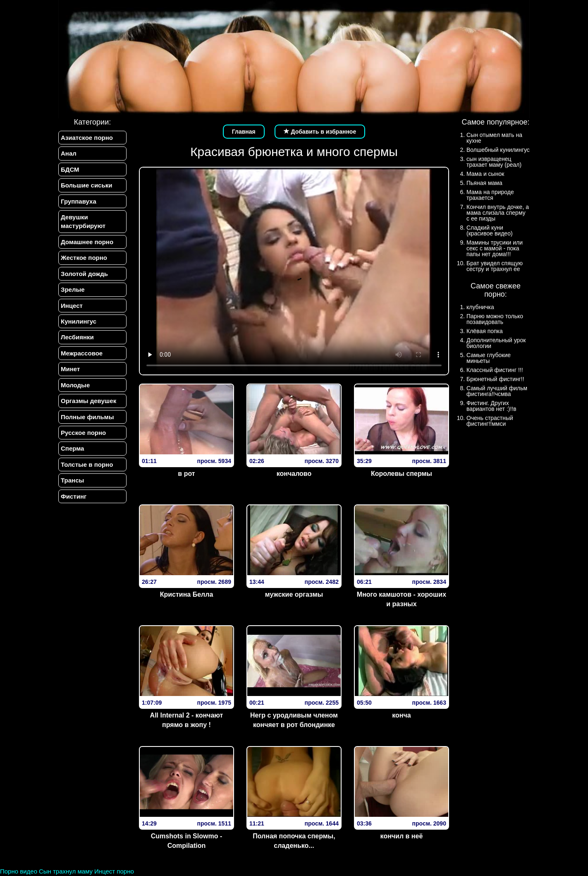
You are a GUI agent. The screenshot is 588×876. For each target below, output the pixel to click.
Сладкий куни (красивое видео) (490, 230)
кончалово (294, 474)
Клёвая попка (485, 331)
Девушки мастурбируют (83, 221)
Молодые (75, 385)
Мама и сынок (485, 174)
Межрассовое (82, 353)
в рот (186, 474)
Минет (70, 369)
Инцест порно (114, 871)
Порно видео (19, 871)
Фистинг (74, 496)
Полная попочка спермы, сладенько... (294, 841)
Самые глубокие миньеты (489, 358)
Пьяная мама (484, 183)
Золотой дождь (84, 274)
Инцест (72, 306)
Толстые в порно (87, 464)
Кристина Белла (187, 594)
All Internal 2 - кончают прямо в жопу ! (187, 720)
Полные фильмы (87, 417)
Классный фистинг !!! (495, 370)
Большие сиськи (86, 185)
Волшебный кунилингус (498, 150)
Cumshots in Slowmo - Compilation (186, 841)
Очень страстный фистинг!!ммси (490, 421)
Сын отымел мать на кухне (494, 138)
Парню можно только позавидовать (495, 319)
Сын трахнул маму (66, 871)
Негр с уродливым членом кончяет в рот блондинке (294, 720)
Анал (69, 153)
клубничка (480, 307)
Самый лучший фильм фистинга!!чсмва (497, 391)
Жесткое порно (84, 258)
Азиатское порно (87, 138)
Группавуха (79, 201)
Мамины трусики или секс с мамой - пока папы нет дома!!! (495, 248)
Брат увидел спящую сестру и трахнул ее (495, 266)
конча (401, 715)
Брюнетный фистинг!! (495, 379)
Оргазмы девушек (88, 401)
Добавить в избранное (320, 132)
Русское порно (83, 433)
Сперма (72, 448)
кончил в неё (402, 836)
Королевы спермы (402, 474)
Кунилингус (79, 321)
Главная (244, 132)
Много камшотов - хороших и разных (402, 599)
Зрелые (73, 289)
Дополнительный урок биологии (496, 343)
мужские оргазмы (294, 594)
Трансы (72, 480)
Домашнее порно (87, 242)
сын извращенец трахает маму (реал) (494, 162)
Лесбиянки (77, 337)
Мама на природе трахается (490, 195)
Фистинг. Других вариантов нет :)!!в (491, 406)
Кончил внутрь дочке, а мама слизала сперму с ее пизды (498, 213)
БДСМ (70, 169)
